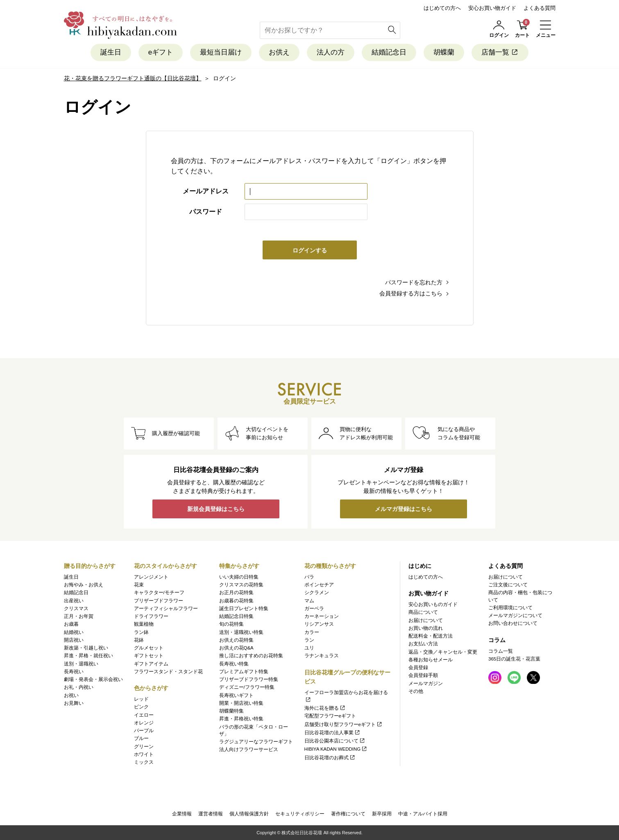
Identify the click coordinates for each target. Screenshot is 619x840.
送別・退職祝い (81, 664)
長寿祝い (74, 672)
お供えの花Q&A (236, 648)
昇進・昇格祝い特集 (241, 719)
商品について (423, 612)
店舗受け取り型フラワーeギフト (344, 724)
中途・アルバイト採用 (423, 814)
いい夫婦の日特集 (239, 577)
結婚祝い (74, 632)
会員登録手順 (423, 675)
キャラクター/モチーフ (159, 593)
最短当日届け (221, 52)
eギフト (161, 52)
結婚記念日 (389, 52)
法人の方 (331, 52)
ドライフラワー (151, 616)
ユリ (309, 648)
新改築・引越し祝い (86, 648)
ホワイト (144, 754)
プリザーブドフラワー (159, 601)
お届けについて (426, 620)
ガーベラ (314, 608)
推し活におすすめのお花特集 (251, 656)
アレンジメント (151, 577)
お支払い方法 (423, 644)
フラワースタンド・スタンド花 (168, 672)
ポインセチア (319, 585)
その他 (416, 691)
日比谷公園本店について (335, 741)
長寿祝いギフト (236, 695)
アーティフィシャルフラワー (166, 608)
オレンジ (144, 723)
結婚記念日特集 (236, 616)
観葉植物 (144, 624)
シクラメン (317, 593)
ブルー (141, 738)
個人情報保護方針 (249, 814)
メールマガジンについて (515, 615)
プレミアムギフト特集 (244, 672)
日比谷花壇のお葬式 (330, 758)
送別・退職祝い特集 (241, 632)
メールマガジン (426, 683)
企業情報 (182, 814)
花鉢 (139, 640)
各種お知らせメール (431, 660)
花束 (139, 585)
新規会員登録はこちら (216, 509)
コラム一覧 (501, 651)
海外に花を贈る (325, 708)
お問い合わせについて (513, 623)
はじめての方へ (442, 8)
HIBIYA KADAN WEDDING (336, 749)
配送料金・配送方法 (431, 636)
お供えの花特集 (236, 640)
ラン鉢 (141, 632)
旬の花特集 (231, 624)
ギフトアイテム (151, 664)
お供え (279, 52)
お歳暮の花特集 (236, 601)
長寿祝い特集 (234, 664)
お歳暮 (71, 624)
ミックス (144, 762)
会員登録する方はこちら (411, 293)
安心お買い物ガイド (492, 8)
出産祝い (74, 601)
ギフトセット (149, 656)
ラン (309, 640)
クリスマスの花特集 (241, 585)
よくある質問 (540, 8)
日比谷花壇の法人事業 (332, 733)
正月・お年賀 (79, 616)
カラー (312, 632)
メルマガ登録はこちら (404, 509)
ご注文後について (508, 585)
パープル (144, 731)
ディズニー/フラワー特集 (247, 687)
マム (309, 601)
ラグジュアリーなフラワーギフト (256, 742)
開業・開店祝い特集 (241, 703)
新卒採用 (382, 814)
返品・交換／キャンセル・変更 (443, 652)
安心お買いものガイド (433, 604)
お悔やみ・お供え (84, 585)
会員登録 (418, 667)
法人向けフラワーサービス (249, 749)
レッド (141, 699)
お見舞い (74, 703)
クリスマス (76, 608)
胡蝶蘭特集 (231, 711)
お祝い (71, 695)
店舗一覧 (500, 52)
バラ (309, 577)
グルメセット (149, 648)
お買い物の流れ (426, 628)
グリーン (144, 747)
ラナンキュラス (322, 656)
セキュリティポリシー (300, 814)
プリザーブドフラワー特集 (249, 679)
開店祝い (74, 640)
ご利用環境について (510, 608)
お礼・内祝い (79, 687)
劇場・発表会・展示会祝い (93, 679)
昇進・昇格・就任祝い (88, 656)
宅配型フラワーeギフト (330, 716)
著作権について (348, 814)
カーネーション (322, 616)
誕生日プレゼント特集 (244, 608)
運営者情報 (211, 814)
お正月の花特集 (236, 593)
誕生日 (111, 52)
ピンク (141, 707)
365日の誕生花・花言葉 (514, 659)
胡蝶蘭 (444, 52)
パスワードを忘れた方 (414, 282)
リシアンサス (319, 624)
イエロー (144, 715)
